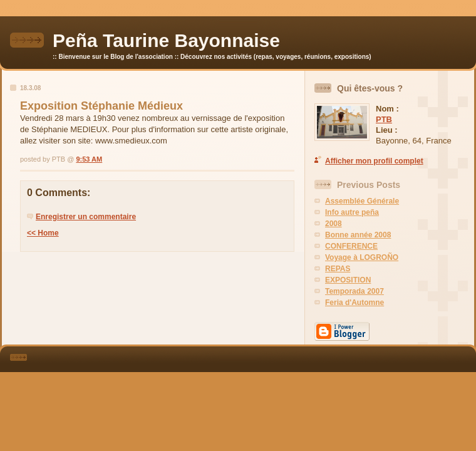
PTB (384, 119)
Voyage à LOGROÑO (362, 257)
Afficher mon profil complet (374, 161)
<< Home (43, 233)
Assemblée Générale (362, 201)
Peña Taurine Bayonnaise (166, 40)
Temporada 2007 (354, 291)
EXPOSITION (348, 280)
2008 (334, 224)
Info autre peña (352, 212)
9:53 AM (89, 159)
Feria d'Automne (354, 303)
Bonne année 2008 (358, 235)
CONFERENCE (351, 246)
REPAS (338, 269)
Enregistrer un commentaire (86, 217)
